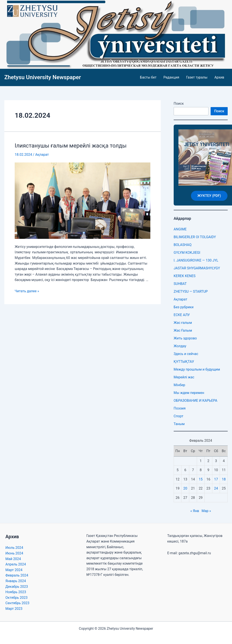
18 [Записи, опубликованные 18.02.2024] (224, 479)
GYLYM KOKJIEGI (187, 253)
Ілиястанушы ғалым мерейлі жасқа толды (71, 146)
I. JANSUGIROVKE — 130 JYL (196, 260)
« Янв (195, 511)
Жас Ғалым (183, 330)
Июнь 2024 (14, 553)
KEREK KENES (185, 276)
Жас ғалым (183, 323)
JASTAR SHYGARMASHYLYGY (197, 268)
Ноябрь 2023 (16, 592)
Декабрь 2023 (17, 587)
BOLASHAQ (183, 245)
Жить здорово (185, 338)
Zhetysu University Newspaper (43, 77)
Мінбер (179, 385)
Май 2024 (13, 559)
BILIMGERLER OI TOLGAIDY (195, 237)
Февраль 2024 (17, 575)
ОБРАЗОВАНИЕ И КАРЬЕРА (195, 401)
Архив (219, 77)
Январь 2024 (16, 581)
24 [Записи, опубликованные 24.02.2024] (216, 488)
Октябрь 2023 (16, 598)
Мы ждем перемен (189, 393)
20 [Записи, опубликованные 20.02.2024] (185, 488)
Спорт (179, 416)
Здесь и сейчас (186, 354)
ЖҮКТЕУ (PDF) (209, 196)
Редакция (171, 77)
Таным (179, 424)
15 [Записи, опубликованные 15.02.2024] (201, 479)
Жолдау (180, 346)
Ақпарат (42, 155)
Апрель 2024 (16, 564)
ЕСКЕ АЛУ (182, 315)
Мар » (206, 511)
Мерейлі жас (184, 377)
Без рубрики (184, 307)
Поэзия (180, 408)
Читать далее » (27, 291)
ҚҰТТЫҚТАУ (184, 362)
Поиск (179, 104)
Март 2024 (14, 570)
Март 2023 (14, 609)
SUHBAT (180, 284)
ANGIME (180, 229)
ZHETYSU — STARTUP (191, 291)
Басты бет (148, 77)
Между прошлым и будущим (197, 369)
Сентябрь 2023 (17, 603)
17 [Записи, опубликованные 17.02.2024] (216, 479)
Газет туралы (197, 77)
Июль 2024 (14, 548)
